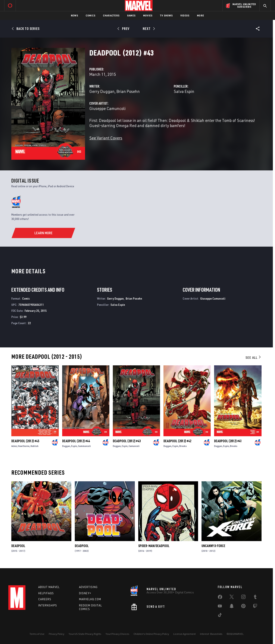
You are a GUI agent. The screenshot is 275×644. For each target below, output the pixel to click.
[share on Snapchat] (232, 607)
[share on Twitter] (232, 598)
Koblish (35, 446)
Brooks (183, 446)
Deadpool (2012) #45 (25, 441)
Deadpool (18, 546)
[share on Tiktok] (220, 616)
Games (131, 15)
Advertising (88, 587)
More (201, 15)
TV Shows (166, 15)
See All (253, 357)
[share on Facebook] (220, 598)
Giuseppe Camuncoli (107, 108)
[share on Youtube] (220, 607)
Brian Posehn (128, 91)
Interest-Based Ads (211, 634)
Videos (185, 15)
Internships (48, 605)
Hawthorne (24, 446)
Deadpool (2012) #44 (76, 441)
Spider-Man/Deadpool (154, 546)
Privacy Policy (57, 634)
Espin (74, 446)
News (74, 15)
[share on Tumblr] (255, 598)
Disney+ (85, 593)
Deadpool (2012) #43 (127, 441)
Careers (45, 599)
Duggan (66, 446)
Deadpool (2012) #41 (228, 441)
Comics (90, 15)
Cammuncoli (84, 446)
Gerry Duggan (102, 91)
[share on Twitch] (255, 607)
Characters (111, 15)
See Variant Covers (106, 138)
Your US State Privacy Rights (85, 634)
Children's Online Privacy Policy (151, 634)
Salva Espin (184, 91)
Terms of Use (37, 634)
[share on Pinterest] (243, 607)
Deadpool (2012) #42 (177, 441)
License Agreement (185, 634)
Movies (148, 15)
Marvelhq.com (90, 599)
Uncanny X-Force (213, 546)
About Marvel (49, 587)
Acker (14, 446)
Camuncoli (134, 446)
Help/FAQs (46, 593)
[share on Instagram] (243, 598)
